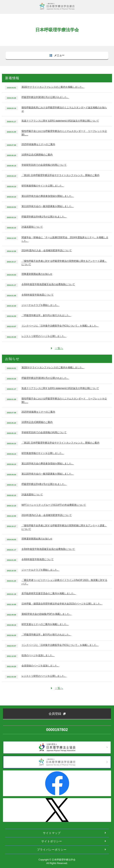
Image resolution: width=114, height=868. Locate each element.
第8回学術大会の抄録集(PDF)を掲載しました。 (47, 614)
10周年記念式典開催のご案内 (37, 155)
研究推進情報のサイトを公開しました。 (43, 186)
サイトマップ (52, 833)
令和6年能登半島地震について (38, 295)
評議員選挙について (32, 227)
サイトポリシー (52, 841)
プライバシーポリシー (52, 850)
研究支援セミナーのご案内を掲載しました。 (45, 624)
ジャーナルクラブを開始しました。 (41, 305)
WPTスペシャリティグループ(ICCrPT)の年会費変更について (54, 505)
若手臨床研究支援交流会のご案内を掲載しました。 (49, 593)
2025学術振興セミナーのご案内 (38, 144)
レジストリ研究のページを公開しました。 (44, 336)
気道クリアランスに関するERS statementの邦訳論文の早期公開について (60, 121)
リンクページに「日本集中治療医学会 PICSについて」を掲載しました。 (60, 326)
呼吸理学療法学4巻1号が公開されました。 (44, 217)
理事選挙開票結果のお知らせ (37, 274)
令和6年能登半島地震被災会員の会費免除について (48, 284)
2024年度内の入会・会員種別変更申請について (47, 250)
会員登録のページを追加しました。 (41, 666)
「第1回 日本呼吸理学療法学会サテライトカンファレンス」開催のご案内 (60, 175)
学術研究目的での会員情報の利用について (44, 165)
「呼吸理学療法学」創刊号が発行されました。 (46, 315)
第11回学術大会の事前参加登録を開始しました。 (48, 196)
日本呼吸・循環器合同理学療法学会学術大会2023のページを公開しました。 (62, 604)
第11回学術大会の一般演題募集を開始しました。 (48, 206)
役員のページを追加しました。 (38, 655)
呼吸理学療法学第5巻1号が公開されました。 (45, 97)
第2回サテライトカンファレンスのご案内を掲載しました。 (53, 87)
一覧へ (59, 348)
